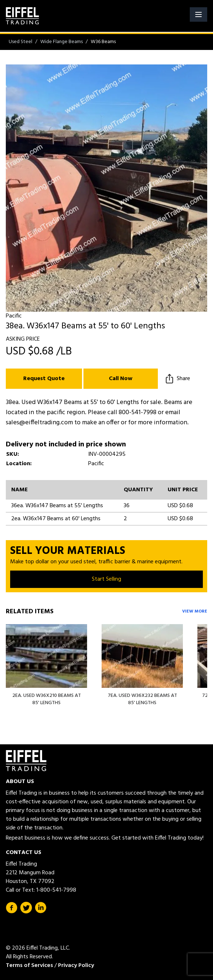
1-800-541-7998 (56, 890)
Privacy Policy (76, 966)
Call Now (121, 379)
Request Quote (44, 379)
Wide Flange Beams (62, 42)
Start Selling (106, 579)
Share (177, 379)
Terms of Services (29, 966)
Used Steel (21, 42)
